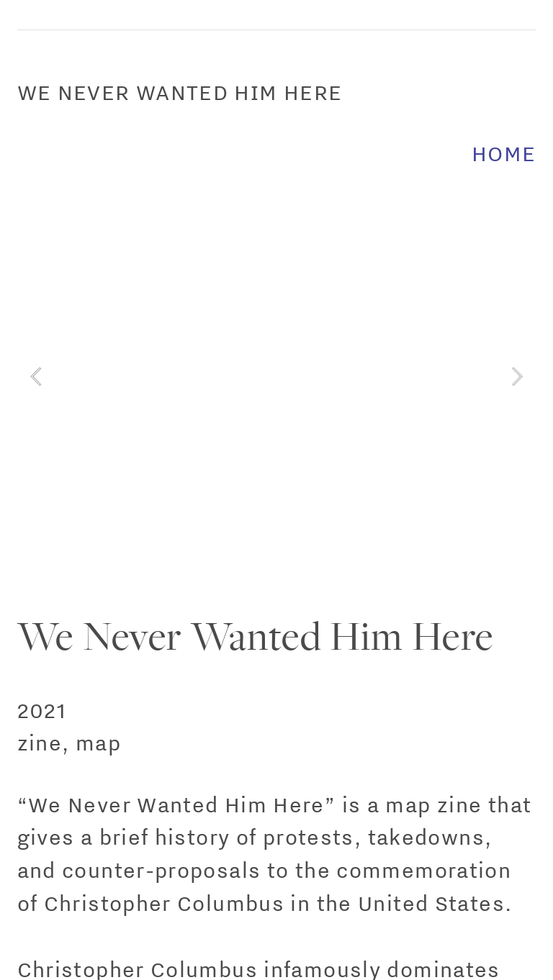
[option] (277, 376)
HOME (504, 154)
